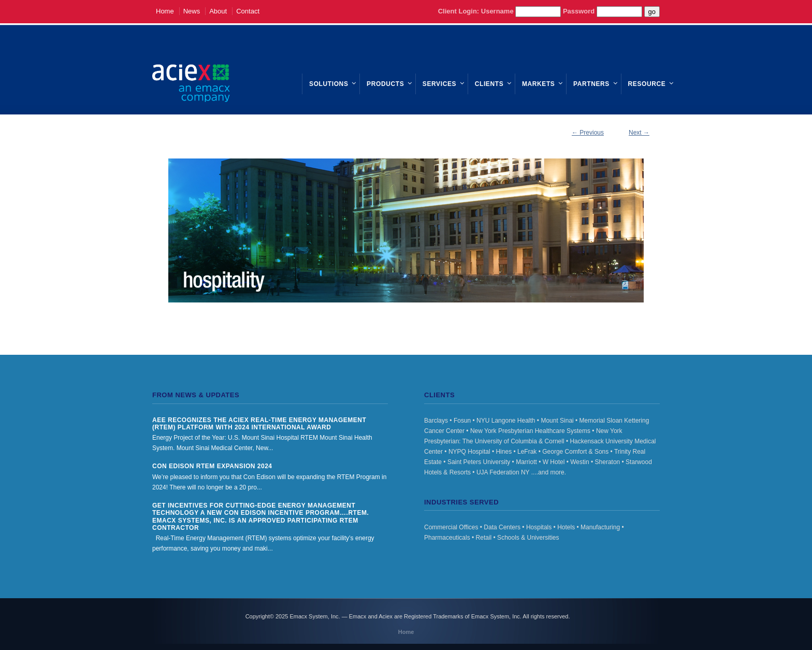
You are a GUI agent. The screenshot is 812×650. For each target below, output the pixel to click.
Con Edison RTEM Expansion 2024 (212, 466)
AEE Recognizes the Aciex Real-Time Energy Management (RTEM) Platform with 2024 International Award (259, 424)
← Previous (588, 133)
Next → (639, 133)
